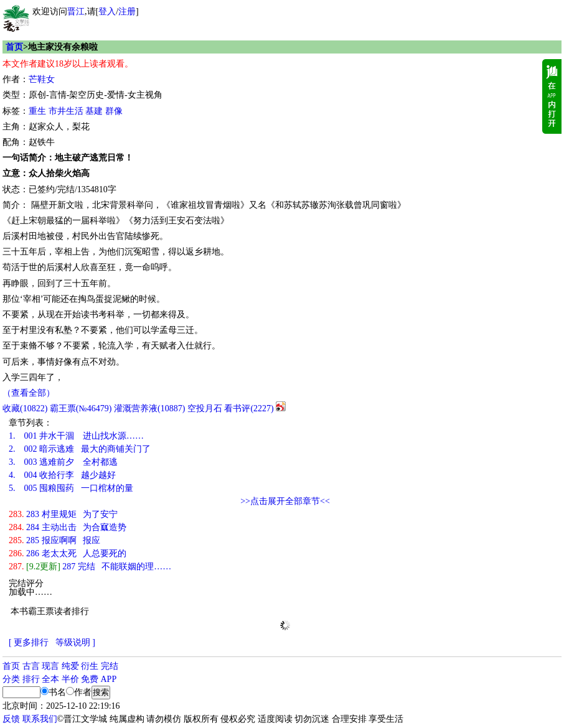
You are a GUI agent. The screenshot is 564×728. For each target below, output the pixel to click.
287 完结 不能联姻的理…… (90, 567)
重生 (37, 111)
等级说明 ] (75, 642)
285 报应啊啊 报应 (54, 540)
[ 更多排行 (29, 642)
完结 (110, 666)
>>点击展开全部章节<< (285, 501)
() (25, 408)
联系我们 (40, 719)
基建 (94, 111)
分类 (11, 679)
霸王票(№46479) (81, 408)
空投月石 (205, 408)
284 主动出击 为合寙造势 (68, 527)
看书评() (249, 408)
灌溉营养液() (149, 408)
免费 (90, 679)
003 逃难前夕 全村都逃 (63, 462)
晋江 (76, 12)
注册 (127, 12)
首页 (14, 47)
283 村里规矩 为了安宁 (63, 514)
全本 (50, 679)
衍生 (90, 666)
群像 (114, 111)
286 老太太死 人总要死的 (68, 553)
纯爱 (70, 666)
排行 (31, 679)
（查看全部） (29, 393)
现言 (50, 666)
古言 (31, 666)
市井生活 (66, 111)
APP (109, 679)
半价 (70, 679)
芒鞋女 (42, 79)
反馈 (11, 719)
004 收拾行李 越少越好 (62, 475)
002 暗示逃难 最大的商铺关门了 (80, 449)
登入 (107, 12)
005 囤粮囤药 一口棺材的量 (71, 488)
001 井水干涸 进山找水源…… (76, 436)
